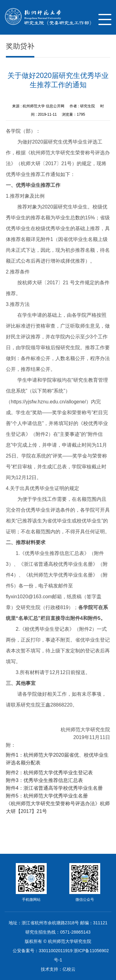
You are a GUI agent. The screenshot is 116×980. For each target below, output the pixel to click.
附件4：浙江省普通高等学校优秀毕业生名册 (54, 788)
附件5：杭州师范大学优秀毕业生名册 (47, 796)
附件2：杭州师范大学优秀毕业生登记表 (49, 773)
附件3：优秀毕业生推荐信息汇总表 (44, 780)
